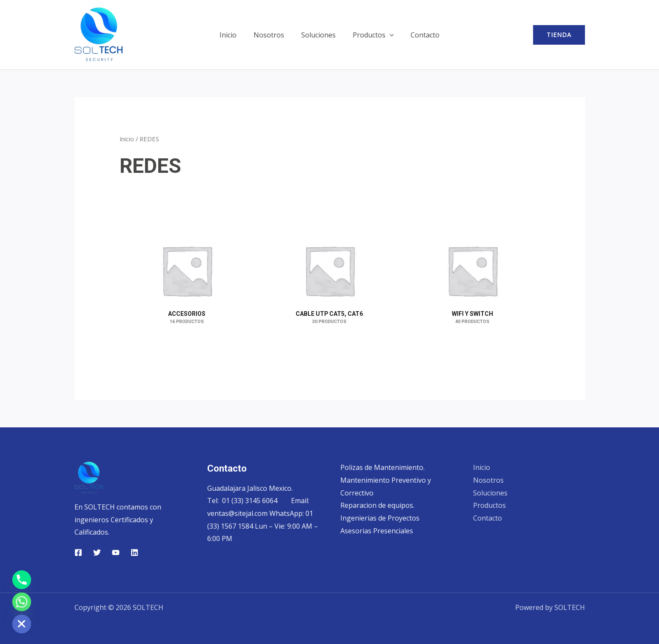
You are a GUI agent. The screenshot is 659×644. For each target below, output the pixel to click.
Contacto (418, 35)
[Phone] (22, 580)
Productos (370, 35)
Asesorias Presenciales (377, 531)
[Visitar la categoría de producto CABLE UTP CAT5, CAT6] (330, 270)
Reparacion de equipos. (377, 506)
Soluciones (318, 35)
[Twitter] (97, 552)
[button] (386, 35)
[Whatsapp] (22, 602)
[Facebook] (78, 552)
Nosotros (272, 35)
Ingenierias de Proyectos (380, 518)
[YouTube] (116, 552)
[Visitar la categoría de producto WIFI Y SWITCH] (472, 270)
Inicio (235, 35)
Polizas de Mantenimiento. (382, 467)
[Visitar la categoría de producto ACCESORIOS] (187, 270)
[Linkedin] (134, 552)
